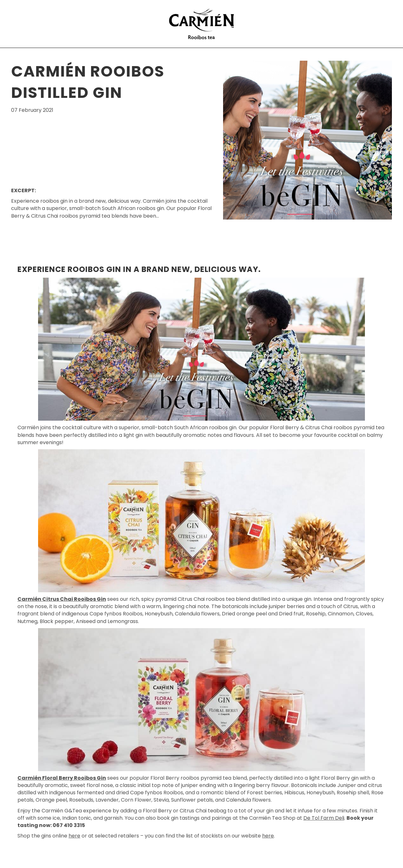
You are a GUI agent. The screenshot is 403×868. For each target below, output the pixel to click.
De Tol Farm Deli (324, 818)
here (74, 836)
